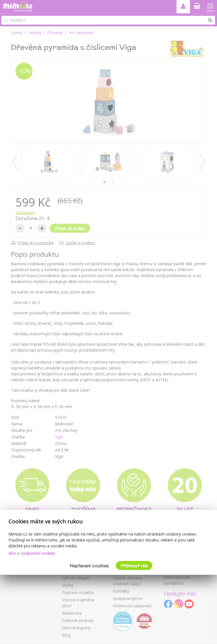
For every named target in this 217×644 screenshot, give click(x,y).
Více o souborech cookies (32, 553)
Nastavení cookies (89, 566)
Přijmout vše (134, 566)
